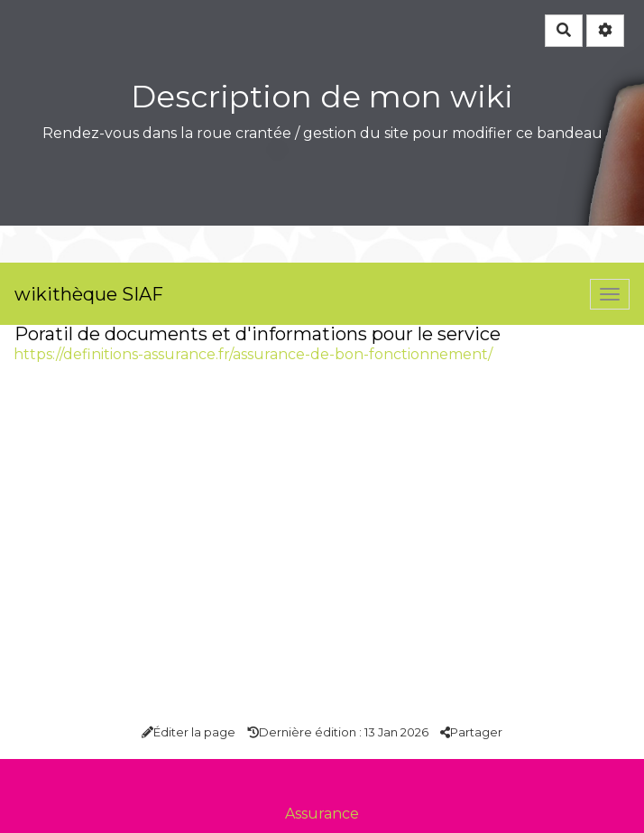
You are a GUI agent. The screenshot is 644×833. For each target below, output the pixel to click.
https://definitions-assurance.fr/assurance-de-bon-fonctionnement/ (253, 354)
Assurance (322, 814)
